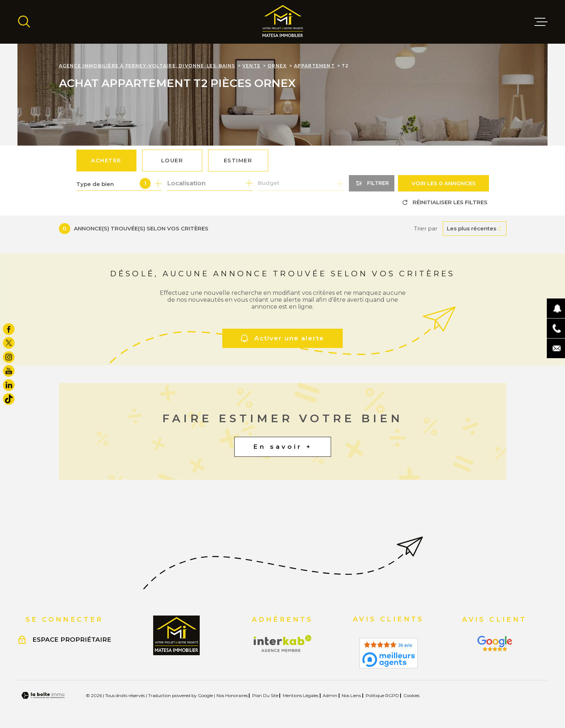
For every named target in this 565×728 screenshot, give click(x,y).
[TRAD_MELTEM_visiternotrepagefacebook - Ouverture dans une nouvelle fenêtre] (9, 329)
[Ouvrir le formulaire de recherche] (372, 183)
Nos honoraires (232, 695)
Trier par (426, 229)
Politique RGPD (382, 695)
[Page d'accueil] (283, 22)
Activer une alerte (282, 338)
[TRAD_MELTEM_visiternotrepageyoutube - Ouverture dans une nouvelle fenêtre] (9, 371)
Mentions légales (301, 695)
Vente (251, 66)
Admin (330, 695)
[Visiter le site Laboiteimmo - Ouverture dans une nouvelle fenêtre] (43, 695)
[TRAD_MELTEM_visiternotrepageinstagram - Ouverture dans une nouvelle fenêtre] (9, 357)
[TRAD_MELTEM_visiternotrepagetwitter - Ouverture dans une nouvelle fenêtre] (9, 343)
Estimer (238, 160)
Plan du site (265, 695)
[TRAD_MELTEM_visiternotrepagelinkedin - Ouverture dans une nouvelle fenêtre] (9, 385)
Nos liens (351, 695)
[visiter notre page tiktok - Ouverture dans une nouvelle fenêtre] (9, 399)
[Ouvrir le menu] (541, 22)
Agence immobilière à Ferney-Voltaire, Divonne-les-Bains (147, 66)
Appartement (314, 66)
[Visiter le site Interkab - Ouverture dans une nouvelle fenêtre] (282, 644)
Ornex (277, 66)
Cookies (411, 696)
